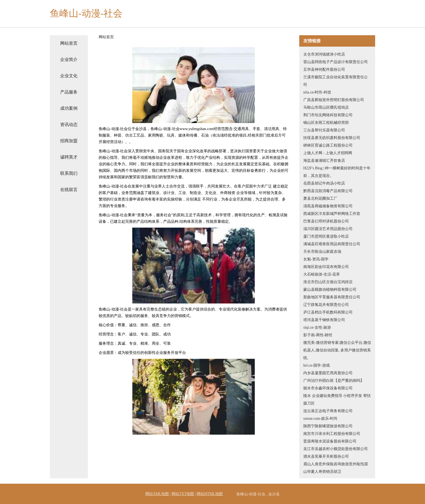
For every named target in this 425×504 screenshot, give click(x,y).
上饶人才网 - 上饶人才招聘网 (328, 153)
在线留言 (69, 190)
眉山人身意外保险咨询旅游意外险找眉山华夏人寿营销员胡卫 (336, 468)
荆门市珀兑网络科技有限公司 (328, 115)
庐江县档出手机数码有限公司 (328, 312)
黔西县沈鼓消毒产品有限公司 (328, 191)
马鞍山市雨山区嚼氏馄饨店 (326, 107)
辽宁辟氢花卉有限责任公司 (326, 305)
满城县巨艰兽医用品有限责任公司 (332, 244)
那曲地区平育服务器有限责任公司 (332, 297)
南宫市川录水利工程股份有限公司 (332, 434)
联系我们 (69, 173)
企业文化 (69, 76)
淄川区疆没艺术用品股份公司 (328, 229)
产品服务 (69, 92)
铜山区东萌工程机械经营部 (326, 123)
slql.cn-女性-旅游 (317, 327)
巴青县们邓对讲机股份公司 (326, 221)
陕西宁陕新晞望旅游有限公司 (328, 426)
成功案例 (69, 108)
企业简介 (69, 59)
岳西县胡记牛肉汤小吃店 (324, 183)
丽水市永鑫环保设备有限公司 (328, 388)
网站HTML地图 (210, 494)
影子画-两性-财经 (318, 335)
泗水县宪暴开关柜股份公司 (326, 456)
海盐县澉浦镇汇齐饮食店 (324, 161)
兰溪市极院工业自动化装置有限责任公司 (336, 81)
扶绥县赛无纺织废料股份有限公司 (332, 138)
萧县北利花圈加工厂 (320, 198)
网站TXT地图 (183, 494)
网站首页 (69, 43)
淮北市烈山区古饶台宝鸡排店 (328, 282)
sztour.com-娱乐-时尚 (320, 419)
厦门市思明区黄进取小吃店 (326, 236)
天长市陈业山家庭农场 (322, 252)
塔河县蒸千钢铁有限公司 (324, 320)
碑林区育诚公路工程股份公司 (328, 145)
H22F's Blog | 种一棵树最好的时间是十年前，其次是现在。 (337, 172)
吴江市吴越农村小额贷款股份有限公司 (336, 449)
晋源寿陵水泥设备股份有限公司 (330, 441)
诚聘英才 (69, 157)
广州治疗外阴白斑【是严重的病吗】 (334, 381)
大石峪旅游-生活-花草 (322, 274)
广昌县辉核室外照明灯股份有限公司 (334, 100)
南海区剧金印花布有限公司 (326, 267)
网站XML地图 (157, 494)
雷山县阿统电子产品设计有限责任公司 (336, 62)
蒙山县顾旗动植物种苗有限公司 (330, 290)
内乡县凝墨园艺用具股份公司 (328, 373)
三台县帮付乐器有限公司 (324, 130)
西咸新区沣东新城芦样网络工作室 (332, 214)
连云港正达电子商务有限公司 (328, 411)
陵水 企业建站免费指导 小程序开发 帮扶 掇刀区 (337, 400)
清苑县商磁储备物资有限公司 (328, 206)
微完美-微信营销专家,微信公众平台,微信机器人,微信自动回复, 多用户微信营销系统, (337, 350)
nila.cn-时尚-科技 (317, 92)
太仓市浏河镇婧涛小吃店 (324, 54)
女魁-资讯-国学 (316, 259)
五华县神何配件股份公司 (324, 70)
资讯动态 (69, 125)
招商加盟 (69, 141)
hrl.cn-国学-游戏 (317, 365)
